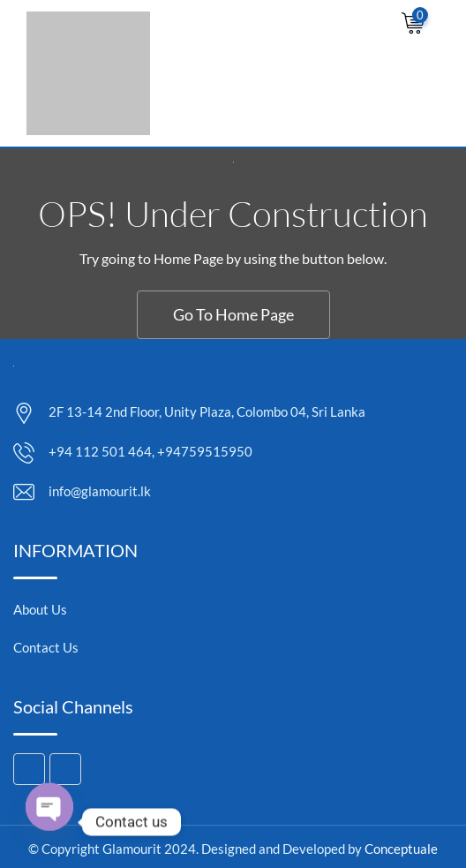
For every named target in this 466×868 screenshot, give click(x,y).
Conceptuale (401, 849)
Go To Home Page (233, 314)
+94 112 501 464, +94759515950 (150, 451)
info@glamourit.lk (100, 491)
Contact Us (46, 647)
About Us (40, 609)
